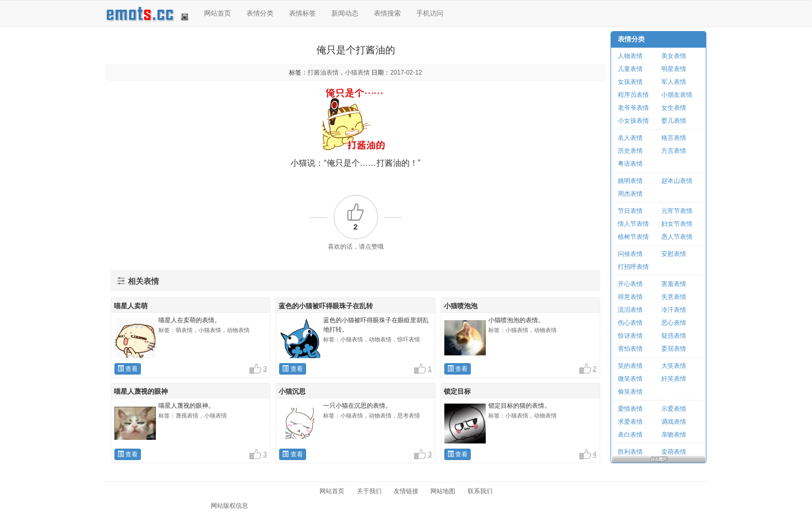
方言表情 (674, 151)
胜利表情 (630, 452)
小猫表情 (357, 73)
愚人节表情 (677, 237)
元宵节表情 (677, 211)
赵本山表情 (677, 181)
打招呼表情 (633, 267)
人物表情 (630, 56)
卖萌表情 (674, 452)
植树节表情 (633, 237)
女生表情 (674, 108)
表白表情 (630, 435)
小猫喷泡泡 (461, 306)
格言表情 (674, 138)
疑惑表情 (674, 336)
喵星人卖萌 (131, 306)
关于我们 (369, 491)
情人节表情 (633, 224)
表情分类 (260, 13)
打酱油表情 (323, 73)
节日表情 (630, 211)
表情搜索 (387, 13)
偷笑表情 (630, 392)
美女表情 (674, 56)
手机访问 (430, 13)
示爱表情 (674, 409)
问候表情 (630, 254)
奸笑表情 (674, 379)
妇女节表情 (677, 224)
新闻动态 (345, 13)
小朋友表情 (677, 95)
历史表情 (630, 151)
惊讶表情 (630, 336)
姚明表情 (630, 181)
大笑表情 (674, 366)
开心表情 (630, 284)
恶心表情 (674, 323)
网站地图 (443, 491)
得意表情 (630, 297)
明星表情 (674, 69)
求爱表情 (630, 422)
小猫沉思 (292, 391)
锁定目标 (457, 391)
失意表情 (674, 297)
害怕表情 (630, 349)
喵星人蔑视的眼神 (141, 391)
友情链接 (406, 491)
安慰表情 (674, 254)
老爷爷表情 (633, 108)
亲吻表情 (674, 435)
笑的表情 (630, 366)
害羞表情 (674, 284)
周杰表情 (630, 194)
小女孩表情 (633, 121)
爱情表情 (630, 409)
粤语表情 (630, 164)
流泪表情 (630, 310)
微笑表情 (630, 379)
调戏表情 (674, 422)
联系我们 (480, 491)
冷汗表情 (674, 310)
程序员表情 (633, 95)
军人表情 (674, 82)
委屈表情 (674, 349)
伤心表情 (630, 323)
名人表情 (630, 138)
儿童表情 (630, 69)
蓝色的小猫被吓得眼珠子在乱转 (326, 306)
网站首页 (218, 13)
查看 (128, 369)
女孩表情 (630, 82)
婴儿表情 (674, 121)
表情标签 (302, 13)
